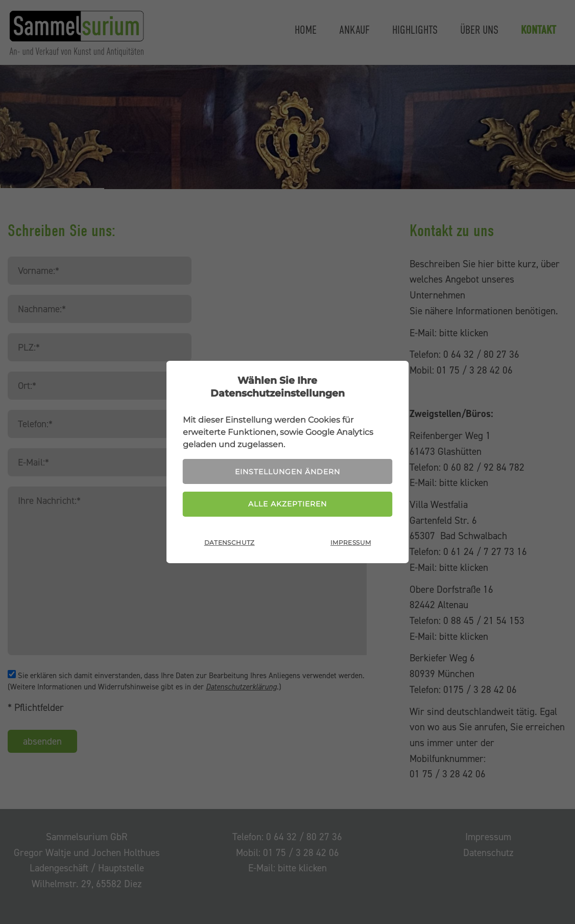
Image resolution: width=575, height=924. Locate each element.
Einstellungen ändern (287, 472)
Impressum (351, 542)
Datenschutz (230, 542)
